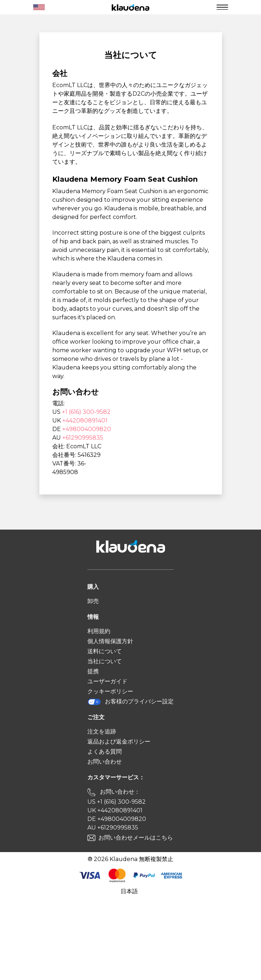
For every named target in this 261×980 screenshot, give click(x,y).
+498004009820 (87, 429)
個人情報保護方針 (110, 641)
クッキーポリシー (110, 691)
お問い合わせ (105, 762)
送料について (105, 651)
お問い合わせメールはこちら (136, 838)
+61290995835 (83, 438)
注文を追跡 (102, 732)
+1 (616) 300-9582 (86, 412)
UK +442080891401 (115, 810)
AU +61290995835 (113, 828)
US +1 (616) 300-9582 (117, 802)
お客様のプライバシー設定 (130, 702)
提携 (93, 671)
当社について (105, 661)
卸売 (93, 601)
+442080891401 (85, 420)
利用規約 (99, 631)
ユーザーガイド (107, 681)
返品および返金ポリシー (119, 742)
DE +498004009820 (117, 819)
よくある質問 (105, 752)
